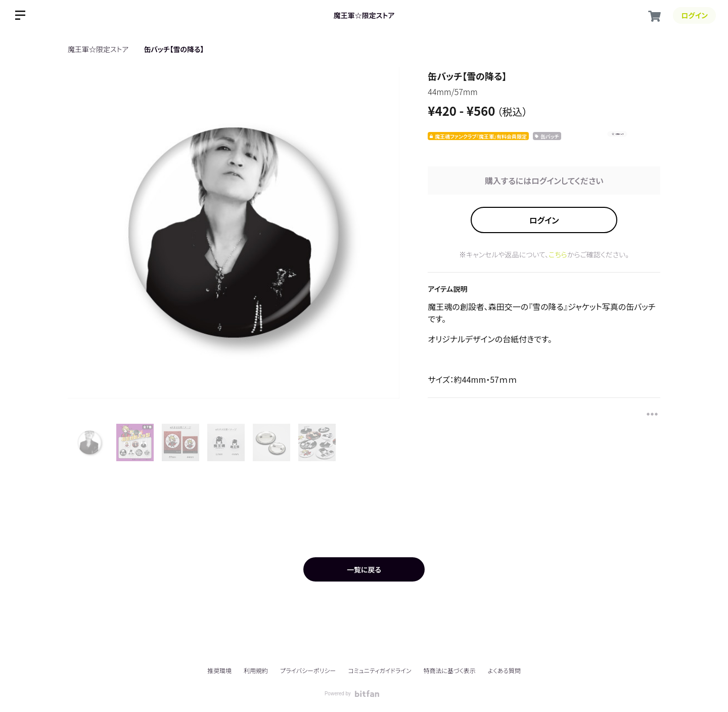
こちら (558, 254)
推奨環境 (219, 670)
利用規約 (256, 670)
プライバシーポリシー (308, 670)
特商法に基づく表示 (449, 670)
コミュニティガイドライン (379, 670)
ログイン (544, 220)
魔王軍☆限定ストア (364, 15)
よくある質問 (504, 671)
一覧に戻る (364, 569)
